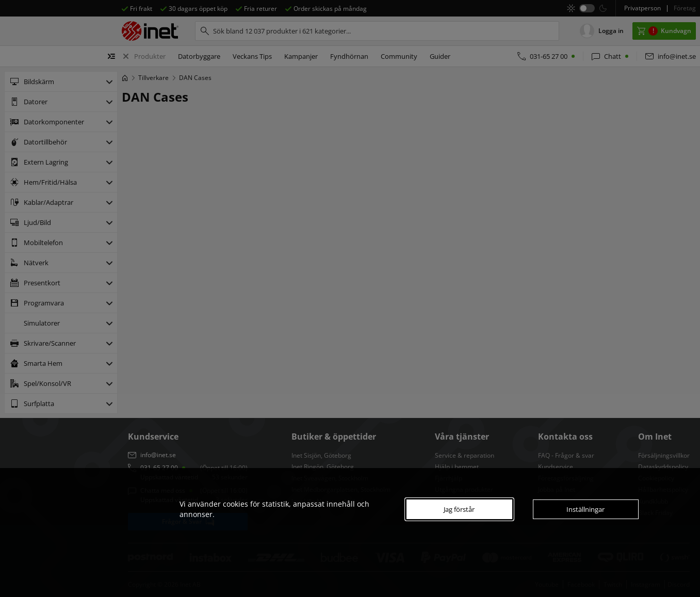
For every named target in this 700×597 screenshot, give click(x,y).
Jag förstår (459, 509)
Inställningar (585, 509)
